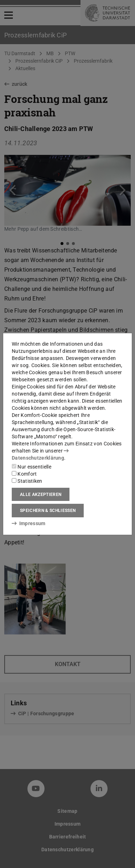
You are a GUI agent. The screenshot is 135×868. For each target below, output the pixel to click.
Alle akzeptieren (41, 495)
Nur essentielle (32, 467)
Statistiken (27, 481)
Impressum (29, 523)
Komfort (24, 474)
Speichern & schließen (48, 511)
